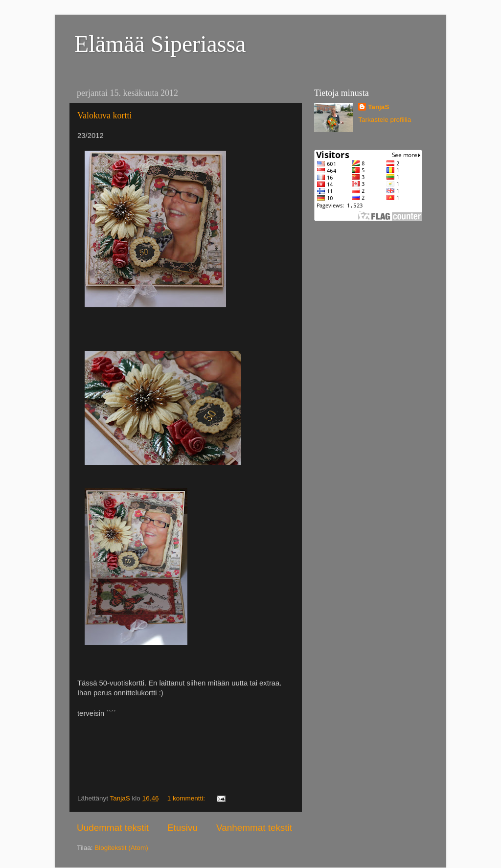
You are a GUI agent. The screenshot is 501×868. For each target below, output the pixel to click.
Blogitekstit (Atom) (121, 848)
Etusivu (182, 828)
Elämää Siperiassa (160, 44)
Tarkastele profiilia (385, 120)
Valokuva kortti (104, 115)
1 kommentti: (187, 798)
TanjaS (378, 107)
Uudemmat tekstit (113, 828)
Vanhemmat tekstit (254, 828)
